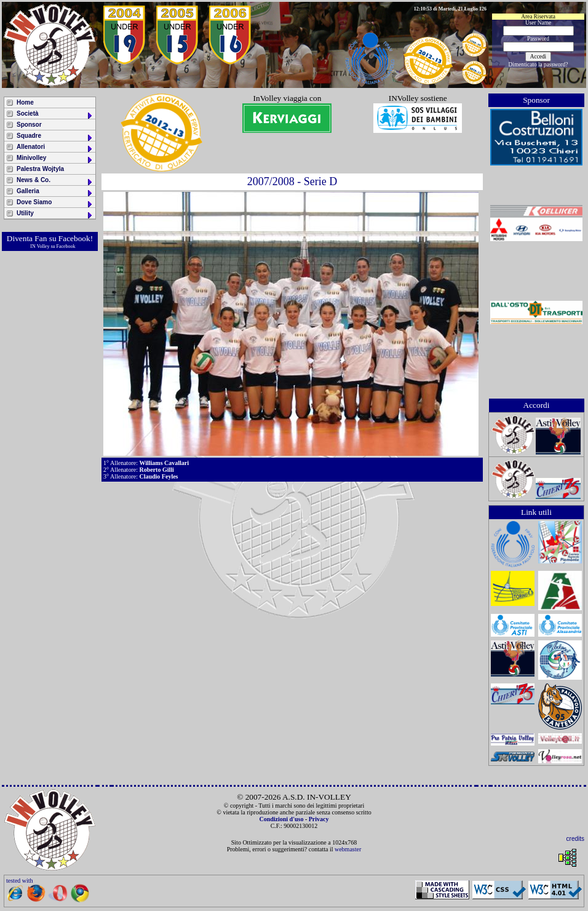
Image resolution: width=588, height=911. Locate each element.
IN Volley (40, 246)
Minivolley (55, 159)
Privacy (319, 819)
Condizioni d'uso (281, 819)
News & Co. (55, 181)
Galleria (55, 192)
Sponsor (29, 125)
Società (55, 115)
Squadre (55, 137)
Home (25, 102)
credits (575, 839)
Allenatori (55, 148)
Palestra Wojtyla (40, 169)
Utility (55, 214)
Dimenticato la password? (538, 65)
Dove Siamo (55, 203)
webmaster (348, 849)
